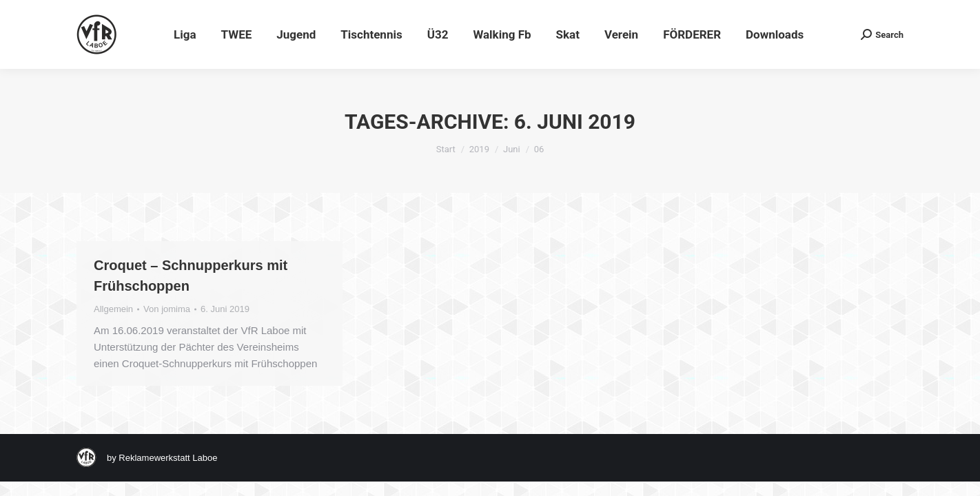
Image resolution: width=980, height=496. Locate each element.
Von (167, 309)
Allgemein (113, 309)
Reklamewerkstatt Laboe (168, 458)
